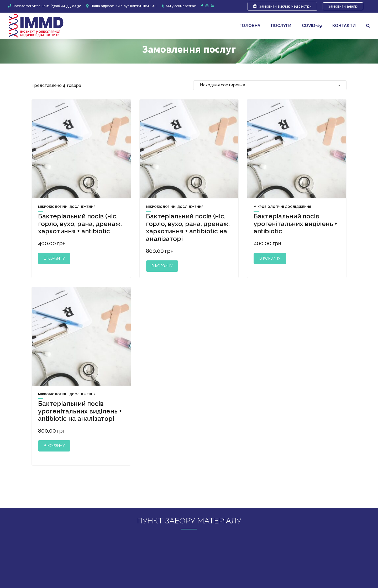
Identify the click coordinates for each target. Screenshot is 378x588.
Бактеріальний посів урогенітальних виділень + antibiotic (295, 224)
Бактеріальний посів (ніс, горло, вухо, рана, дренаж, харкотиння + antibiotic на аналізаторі (188, 227)
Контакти (344, 26)
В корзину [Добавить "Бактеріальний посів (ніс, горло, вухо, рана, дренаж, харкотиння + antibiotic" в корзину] (54, 258)
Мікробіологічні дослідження (67, 207)
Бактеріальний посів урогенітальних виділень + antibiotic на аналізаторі (80, 411)
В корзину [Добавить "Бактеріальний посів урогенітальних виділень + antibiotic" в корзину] (270, 258)
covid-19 (312, 26)
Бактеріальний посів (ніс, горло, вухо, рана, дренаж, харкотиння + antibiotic (80, 224)
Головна (250, 26)
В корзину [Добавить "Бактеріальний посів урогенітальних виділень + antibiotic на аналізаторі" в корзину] (54, 446)
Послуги (281, 26)
